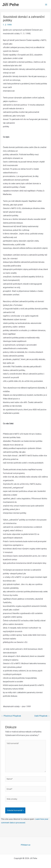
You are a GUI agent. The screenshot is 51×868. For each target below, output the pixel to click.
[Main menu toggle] (46, 5)
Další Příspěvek (42, 716)
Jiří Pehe (11, 5)
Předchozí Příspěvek (11, 716)
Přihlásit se (26, 845)
